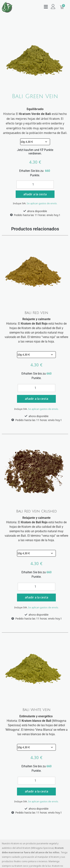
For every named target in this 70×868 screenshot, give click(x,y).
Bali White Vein (36, 710)
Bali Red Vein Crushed (36, 511)
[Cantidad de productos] (35, 185)
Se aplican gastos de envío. (42, 203)
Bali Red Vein (36, 313)
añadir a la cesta (35, 194)
